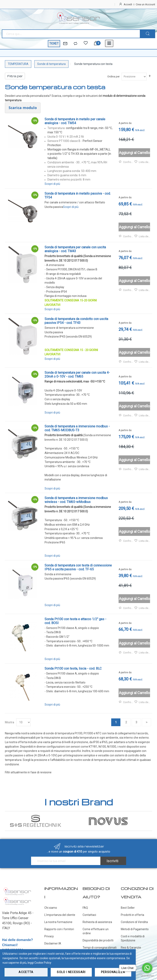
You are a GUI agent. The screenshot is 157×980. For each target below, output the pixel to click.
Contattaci (89, 915)
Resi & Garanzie (131, 948)
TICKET (54, 43)
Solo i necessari (71, 972)
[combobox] (71, 34)
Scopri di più (52, 184)
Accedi (128, 4)
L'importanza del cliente (60, 915)
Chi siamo (51, 908)
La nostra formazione (58, 922)
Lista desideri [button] (142, 162)
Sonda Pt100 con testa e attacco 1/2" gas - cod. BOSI (75, 621)
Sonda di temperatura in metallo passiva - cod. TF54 (78, 195)
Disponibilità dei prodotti (98, 940)
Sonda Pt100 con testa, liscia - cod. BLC (73, 668)
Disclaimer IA (53, 943)
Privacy (49, 936)
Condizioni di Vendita (134, 922)
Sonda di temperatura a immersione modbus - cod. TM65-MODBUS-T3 (77, 428)
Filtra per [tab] (15, 76)
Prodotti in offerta (132, 915)
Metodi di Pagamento (135, 929)
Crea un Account (145, 4)
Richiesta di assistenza (97, 922)
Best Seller (128, 908)
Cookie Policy (43, 963)
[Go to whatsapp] (147, 968)
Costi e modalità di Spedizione (133, 938)
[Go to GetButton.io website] (147, 976)
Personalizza (113, 972)
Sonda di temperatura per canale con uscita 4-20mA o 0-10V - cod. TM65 (77, 375)
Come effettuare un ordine (96, 931)
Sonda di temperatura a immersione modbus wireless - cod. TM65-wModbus (76, 500)
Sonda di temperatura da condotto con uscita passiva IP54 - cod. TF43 (76, 321)
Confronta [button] (126, 162)
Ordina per (113, 76)
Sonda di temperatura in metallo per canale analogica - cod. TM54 (75, 121)
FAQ (85, 908)
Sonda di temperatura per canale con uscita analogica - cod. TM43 (75, 249)
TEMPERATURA (18, 64)
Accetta (26, 972)
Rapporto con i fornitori (59, 929)
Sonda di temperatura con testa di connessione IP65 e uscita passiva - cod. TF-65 (78, 567)
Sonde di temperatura (51, 64)
